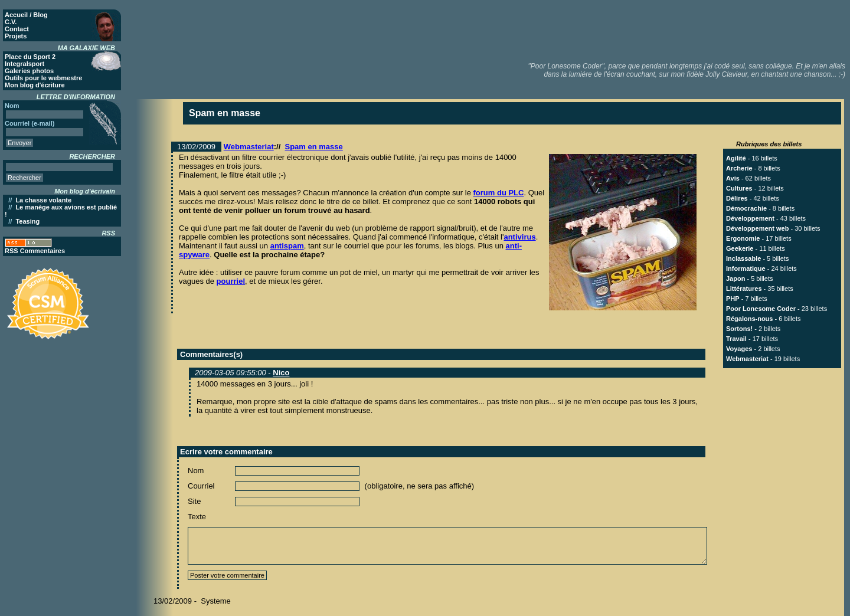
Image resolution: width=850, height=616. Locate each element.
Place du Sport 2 (30, 57)
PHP (733, 299)
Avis (733, 178)
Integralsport (24, 64)
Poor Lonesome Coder (761, 309)
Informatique (746, 268)
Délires (737, 198)
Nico (281, 373)
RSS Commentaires (35, 251)
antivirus (519, 237)
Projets (16, 36)
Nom (196, 471)
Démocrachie (746, 208)
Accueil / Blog (26, 15)
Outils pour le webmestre (43, 78)
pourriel (231, 281)
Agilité (736, 158)
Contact (17, 29)
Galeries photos (29, 71)
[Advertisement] (632, 30)
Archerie (739, 168)
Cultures (739, 188)
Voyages (739, 349)
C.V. (11, 22)
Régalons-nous (749, 319)
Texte (197, 517)
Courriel (201, 486)
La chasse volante (43, 200)
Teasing (27, 221)
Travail (736, 339)
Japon (735, 278)
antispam (287, 246)
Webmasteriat (249, 147)
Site (194, 501)
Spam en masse (314, 147)
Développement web (757, 228)
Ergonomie (743, 238)
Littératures (744, 289)
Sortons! (739, 329)
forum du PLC (499, 193)
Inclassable (743, 258)
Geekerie (740, 248)
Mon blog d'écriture (35, 85)
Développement (750, 218)
